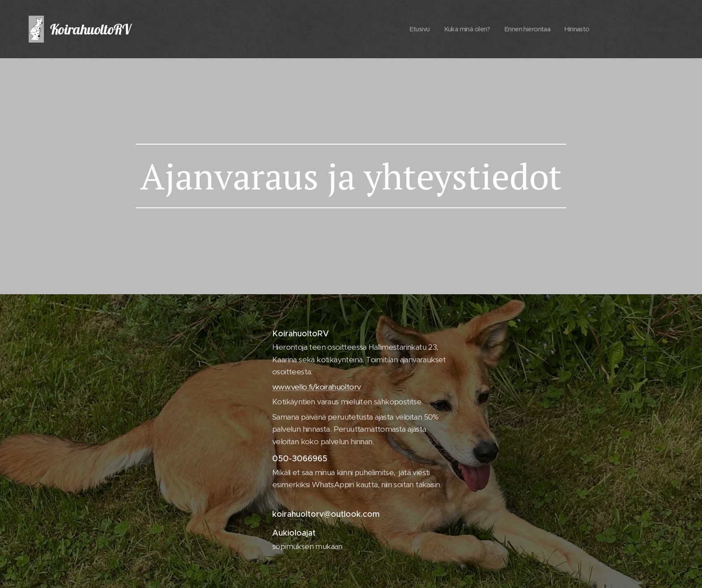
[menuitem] (398, 29)
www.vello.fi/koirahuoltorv (317, 386)
